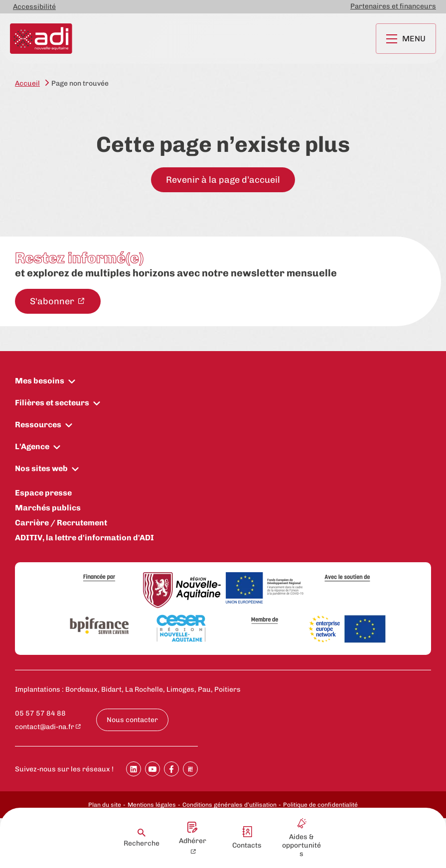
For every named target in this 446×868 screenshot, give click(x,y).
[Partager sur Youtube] (152, 769)
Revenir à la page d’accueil (223, 180)
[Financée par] (99, 578)
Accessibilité (34, 7)
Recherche (142, 838)
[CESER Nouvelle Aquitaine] (182, 629)
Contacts (247, 838)
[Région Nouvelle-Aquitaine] (182, 591)
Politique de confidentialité (320, 805)
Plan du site (105, 805)
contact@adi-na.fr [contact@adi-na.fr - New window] (45, 727)
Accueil (27, 83)
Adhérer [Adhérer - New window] (193, 833)
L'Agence (32, 446)
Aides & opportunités (301, 838)
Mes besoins (40, 381)
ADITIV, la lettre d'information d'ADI (84, 538)
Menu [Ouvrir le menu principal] (406, 39)
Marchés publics (48, 508)
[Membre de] (265, 620)
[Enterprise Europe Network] (347, 630)
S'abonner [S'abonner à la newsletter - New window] (53, 301)
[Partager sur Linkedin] (134, 769)
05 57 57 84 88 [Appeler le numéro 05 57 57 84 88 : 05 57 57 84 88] (40, 713)
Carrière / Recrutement (61, 523)
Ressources (38, 425)
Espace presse (43, 493)
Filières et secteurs (52, 403)
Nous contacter (132, 720)
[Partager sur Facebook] (171, 769)
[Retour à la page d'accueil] (41, 39)
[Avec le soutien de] (347, 578)
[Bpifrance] (99, 626)
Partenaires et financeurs (393, 6)
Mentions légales (152, 805)
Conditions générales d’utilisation (229, 805)
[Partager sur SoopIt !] (190, 769)
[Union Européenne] (265, 589)
